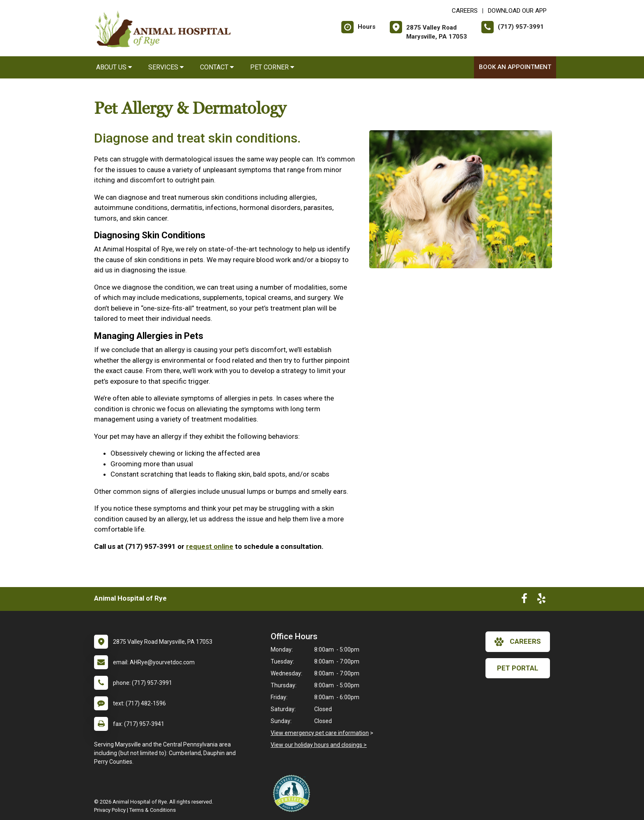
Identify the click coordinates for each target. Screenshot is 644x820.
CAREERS (465, 11)
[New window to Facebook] (524, 600)
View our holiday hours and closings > (319, 745)
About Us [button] (114, 67)
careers (518, 642)
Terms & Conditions (153, 810)
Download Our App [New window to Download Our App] (517, 11)
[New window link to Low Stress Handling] (293, 793)
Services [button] (166, 67)
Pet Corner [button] (272, 67)
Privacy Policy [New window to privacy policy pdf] (110, 810)
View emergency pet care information (320, 733)
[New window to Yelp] (541, 600)
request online (210, 546)
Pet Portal (518, 668)
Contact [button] (217, 67)
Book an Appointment (515, 67)
